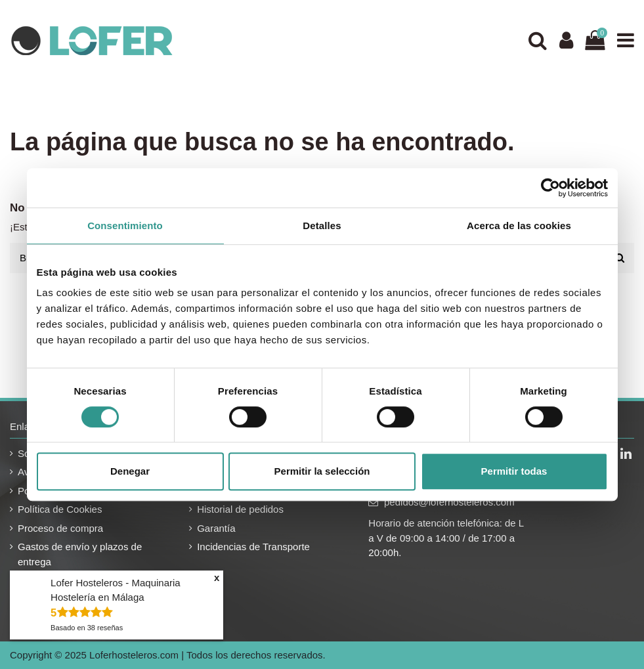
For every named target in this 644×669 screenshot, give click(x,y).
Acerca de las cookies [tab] (519, 226)
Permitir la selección (322, 471)
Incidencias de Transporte (253, 547)
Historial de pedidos (240, 509)
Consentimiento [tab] (125, 226)
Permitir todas (514, 471)
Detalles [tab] (322, 226)
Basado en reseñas (87, 628)
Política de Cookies (60, 509)
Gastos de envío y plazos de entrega (80, 554)
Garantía (216, 528)
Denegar (130, 471)
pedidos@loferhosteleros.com (449, 502)
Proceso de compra (60, 528)
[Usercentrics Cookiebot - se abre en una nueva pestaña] (550, 188)
